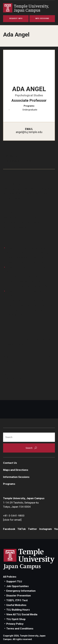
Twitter (32, 529)
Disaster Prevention (19, 596)
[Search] (29, 437)
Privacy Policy (15, 624)
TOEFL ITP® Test (17, 600)
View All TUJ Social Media (22, 614)
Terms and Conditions (20, 629)
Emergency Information (21, 591)
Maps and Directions (16, 470)
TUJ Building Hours (18, 610)
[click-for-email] (12, 520)
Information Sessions (16, 477)
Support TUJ (14, 581)
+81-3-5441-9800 (14, 516)
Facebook (9, 529)
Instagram (46, 529)
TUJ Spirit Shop (16, 619)
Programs (9, 484)
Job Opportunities (17, 586)
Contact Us (10, 463)
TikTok (22, 529)
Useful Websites (16, 605)
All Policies (10, 577)
